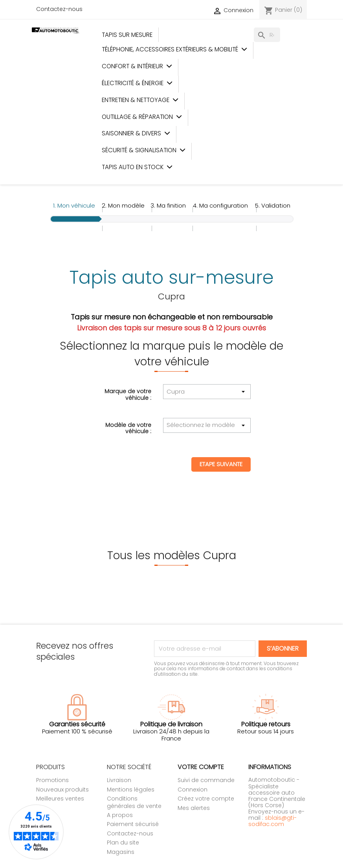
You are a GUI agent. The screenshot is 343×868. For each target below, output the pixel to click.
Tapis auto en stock (137, 167)
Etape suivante (221, 464)
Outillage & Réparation (142, 117)
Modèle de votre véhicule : (128, 428)
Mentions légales (131, 790)
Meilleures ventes (60, 799)
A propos (120, 815)
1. (74, 205)
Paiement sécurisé (133, 824)
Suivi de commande (206, 780)
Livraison (119, 780)
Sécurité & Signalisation (144, 150)
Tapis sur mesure (127, 35)
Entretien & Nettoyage (140, 100)
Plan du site (123, 842)
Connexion (193, 790)
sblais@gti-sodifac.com (272, 821)
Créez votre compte (206, 799)
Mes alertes (194, 808)
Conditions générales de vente (134, 802)
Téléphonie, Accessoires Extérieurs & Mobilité (174, 49)
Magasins (121, 852)
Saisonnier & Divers (136, 133)
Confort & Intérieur (137, 66)
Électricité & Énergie (137, 83)
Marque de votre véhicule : (128, 394)
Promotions (52, 780)
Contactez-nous (59, 9)
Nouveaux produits (62, 790)
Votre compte (201, 767)
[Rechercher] (267, 35)
